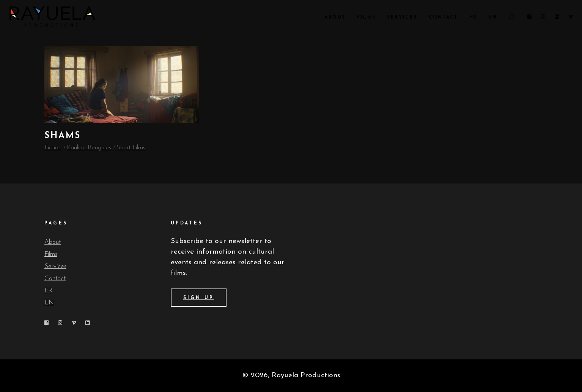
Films (51, 254)
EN (49, 303)
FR (48, 291)
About (53, 242)
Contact (55, 278)
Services (55, 266)
